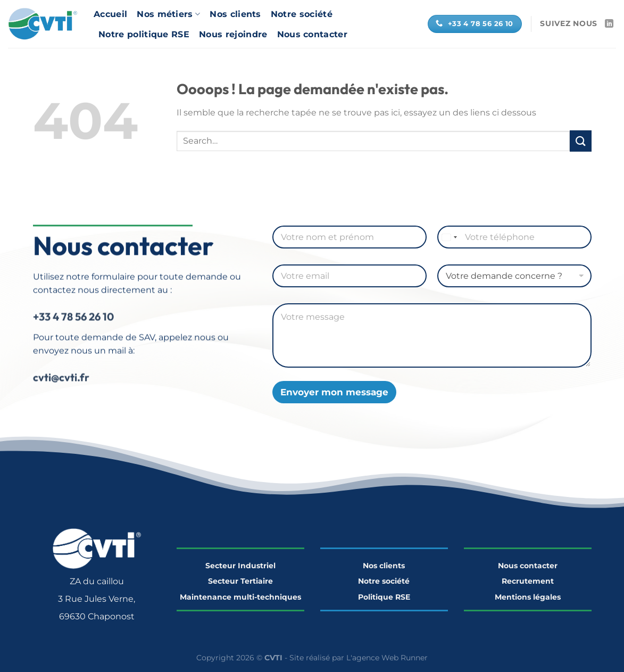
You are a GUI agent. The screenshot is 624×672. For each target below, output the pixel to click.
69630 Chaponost (97, 616)
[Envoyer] (580, 141)
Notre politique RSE (144, 34)
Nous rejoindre (233, 34)
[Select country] (449, 237)
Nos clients (235, 14)
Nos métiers (168, 14)
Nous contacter (312, 34)
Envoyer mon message (334, 392)
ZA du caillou (97, 581)
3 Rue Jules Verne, (97, 599)
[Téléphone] (514, 237)
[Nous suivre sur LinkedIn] (609, 24)
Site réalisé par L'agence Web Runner (359, 658)
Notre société (302, 14)
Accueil (110, 14)
